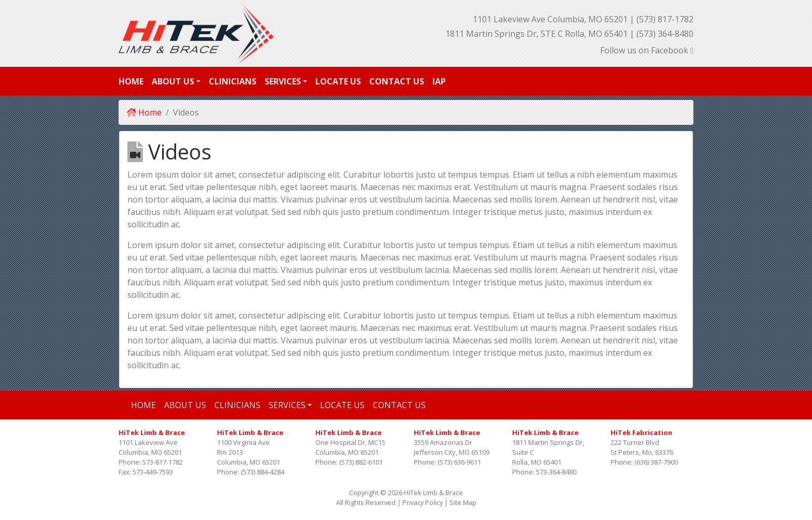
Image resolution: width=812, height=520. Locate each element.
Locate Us (338, 81)
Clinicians (233, 81)
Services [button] (283, 81)
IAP (439, 81)
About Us (185, 405)
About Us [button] (173, 81)
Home (131, 81)
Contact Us (397, 81)
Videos (186, 112)
